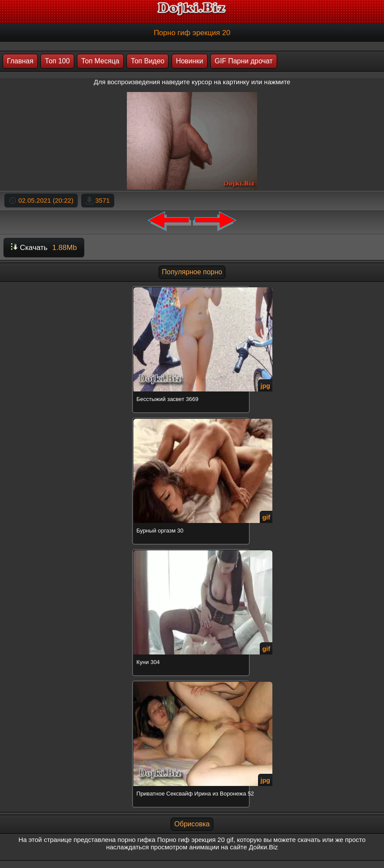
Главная (20, 61)
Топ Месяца (100, 61)
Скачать (44, 248)
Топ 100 (57, 61)
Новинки (190, 61)
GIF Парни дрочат (244, 61)
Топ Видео (147, 61)
